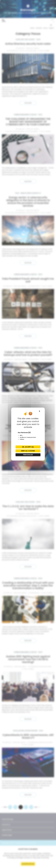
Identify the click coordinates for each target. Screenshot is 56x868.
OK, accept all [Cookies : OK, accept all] (28, 447)
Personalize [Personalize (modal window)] (28, 455)
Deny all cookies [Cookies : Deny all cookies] (28, 451)
